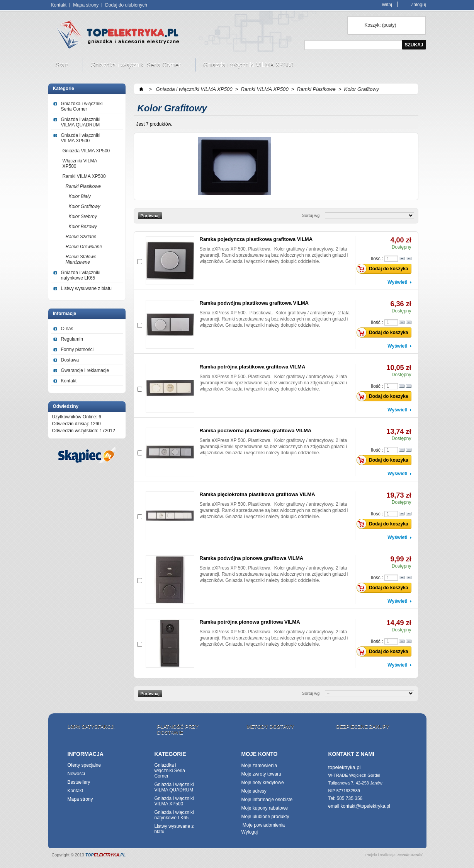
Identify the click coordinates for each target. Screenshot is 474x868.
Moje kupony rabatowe (265, 808)
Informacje (65, 314)
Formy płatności (77, 350)
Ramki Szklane (81, 237)
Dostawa (70, 360)
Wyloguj (250, 832)
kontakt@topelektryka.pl (365, 806)
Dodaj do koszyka (384, 269)
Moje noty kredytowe (263, 783)
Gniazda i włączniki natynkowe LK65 (81, 275)
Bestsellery (79, 782)
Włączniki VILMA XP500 (80, 164)
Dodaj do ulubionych (126, 5)
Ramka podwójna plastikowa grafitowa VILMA (254, 303)
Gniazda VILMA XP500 (86, 151)
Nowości (76, 774)
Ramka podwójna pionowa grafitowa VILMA (252, 558)
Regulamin (72, 339)
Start (63, 67)
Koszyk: (381, 25)
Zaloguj (418, 4)
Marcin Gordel (410, 855)
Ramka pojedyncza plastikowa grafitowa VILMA (256, 239)
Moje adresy (254, 791)
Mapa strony (86, 5)
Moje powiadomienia (263, 825)
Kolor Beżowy (83, 227)
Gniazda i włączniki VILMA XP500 (249, 67)
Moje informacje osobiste (267, 800)
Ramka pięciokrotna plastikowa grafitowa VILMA (257, 494)
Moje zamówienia (259, 766)
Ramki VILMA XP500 (84, 176)
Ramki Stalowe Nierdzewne (81, 259)
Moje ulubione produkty (265, 817)
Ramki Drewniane (84, 247)
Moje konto (260, 754)
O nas (67, 329)
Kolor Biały (80, 196)
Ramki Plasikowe (83, 186)
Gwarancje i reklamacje (85, 370)
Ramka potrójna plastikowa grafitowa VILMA (253, 367)
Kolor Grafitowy (85, 206)
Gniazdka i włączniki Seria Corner (137, 67)
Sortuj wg (311, 215)
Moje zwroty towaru (261, 774)
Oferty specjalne (84, 765)
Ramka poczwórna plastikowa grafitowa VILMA (256, 431)
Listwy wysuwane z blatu (86, 288)
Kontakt (59, 5)
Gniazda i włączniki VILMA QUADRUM (81, 122)
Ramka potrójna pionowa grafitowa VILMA (250, 622)
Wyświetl (397, 282)
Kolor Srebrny (83, 217)
